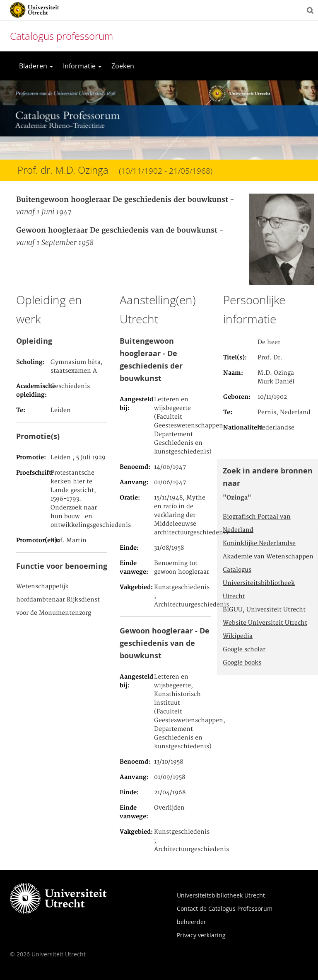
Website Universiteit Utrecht (265, 623)
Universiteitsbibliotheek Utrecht (221, 895)
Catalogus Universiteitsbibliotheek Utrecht (259, 583)
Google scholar (244, 650)
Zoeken (123, 66)
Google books (242, 663)
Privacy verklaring (201, 935)
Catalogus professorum (61, 36)
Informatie (82, 66)
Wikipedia (238, 636)
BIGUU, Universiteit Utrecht (264, 610)
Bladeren (36, 66)
